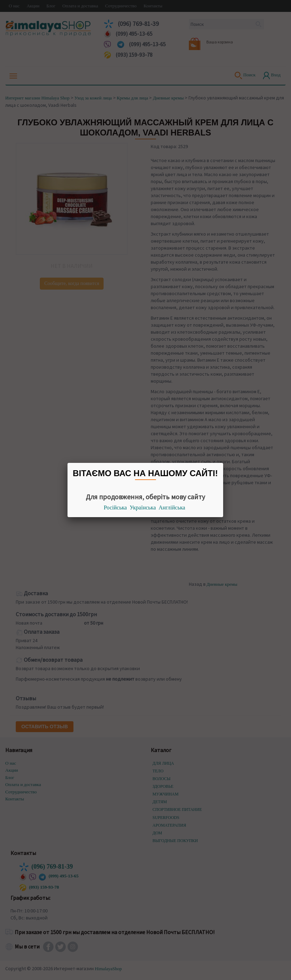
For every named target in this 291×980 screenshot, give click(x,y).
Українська (143, 508)
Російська (115, 508)
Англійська (172, 508)
